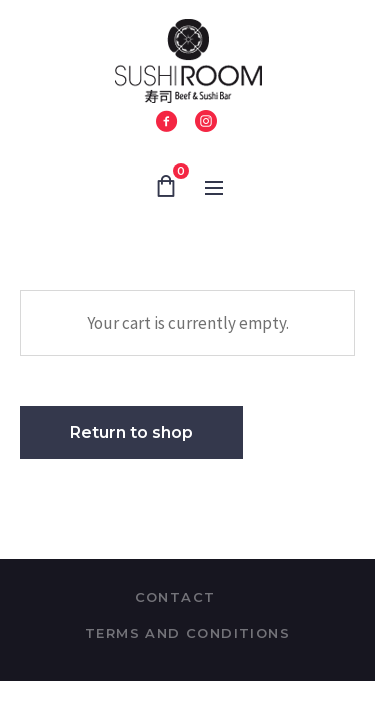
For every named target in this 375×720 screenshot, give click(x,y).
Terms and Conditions (187, 633)
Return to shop (131, 432)
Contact (175, 597)
